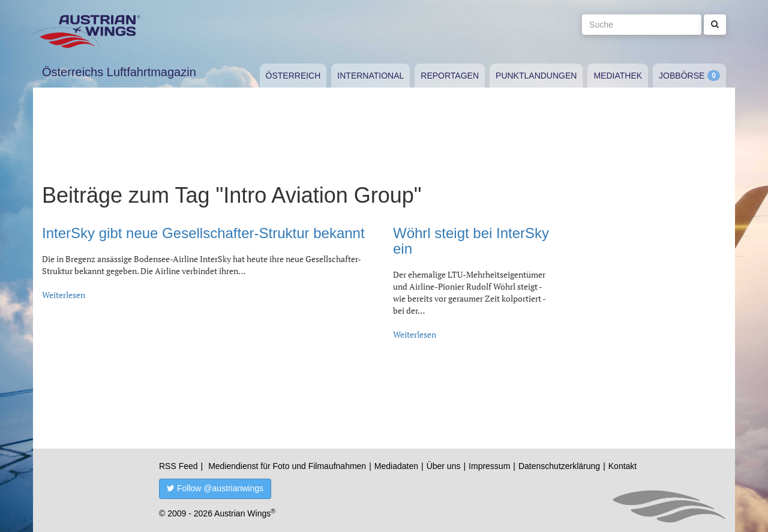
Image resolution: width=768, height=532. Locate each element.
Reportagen (450, 76)
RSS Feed (178, 466)
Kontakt (622, 466)
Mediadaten (396, 466)
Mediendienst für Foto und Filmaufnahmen (287, 466)
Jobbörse (682, 76)
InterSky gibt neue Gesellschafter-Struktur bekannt (203, 233)
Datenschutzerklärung (559, 466)
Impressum (489, 466)
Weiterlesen (64, 295)
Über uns (444, 466)
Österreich (293, 76)
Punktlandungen (536, 76)
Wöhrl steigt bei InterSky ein (471, 241)
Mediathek (618, 76)
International (370, 76)
